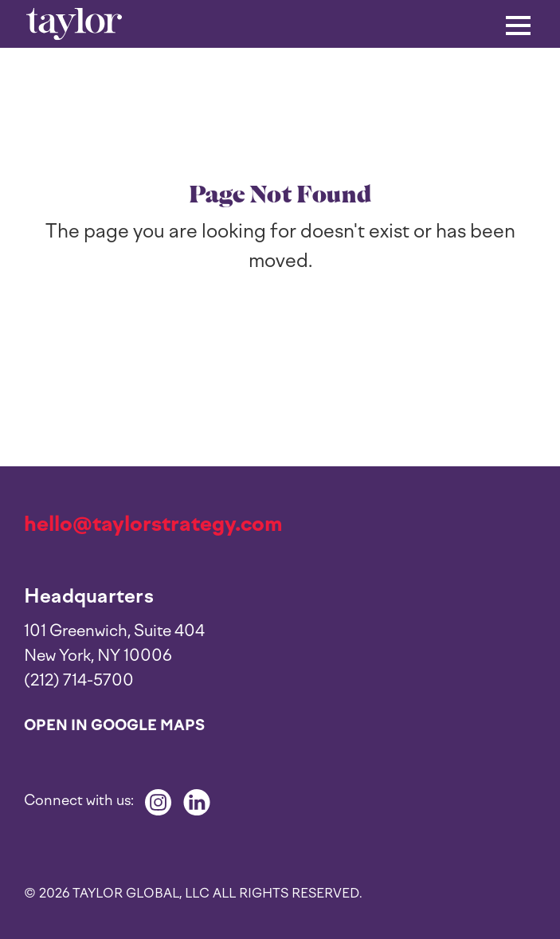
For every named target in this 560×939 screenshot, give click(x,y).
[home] (74, 24)
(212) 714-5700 (79, 680)
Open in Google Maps (114, 725)
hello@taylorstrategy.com (153, 524)
